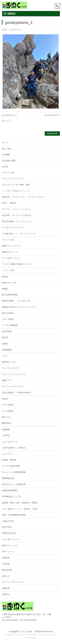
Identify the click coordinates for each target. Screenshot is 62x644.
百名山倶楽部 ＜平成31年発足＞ (17, 393)
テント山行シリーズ (11, 258)
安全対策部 (7, 331)
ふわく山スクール (10, 442)
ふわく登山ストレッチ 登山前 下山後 (20, 509)
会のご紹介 (7, 149)
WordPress (21, 635)
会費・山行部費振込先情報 (14, 515)
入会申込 (6, 435)
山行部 (5, 167)
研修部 (5, 289)
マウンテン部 (8, 240)
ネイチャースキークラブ (13, 386)
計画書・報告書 (9, 460)
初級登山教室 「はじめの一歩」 (17, 301)
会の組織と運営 (9, 161)
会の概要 (6, 155)
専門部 (5, 277)
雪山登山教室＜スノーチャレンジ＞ (18, 221)
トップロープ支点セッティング (16, 191)
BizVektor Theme (37, 635)
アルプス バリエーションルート (17, 209)
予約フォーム (8, 552)
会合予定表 (7, 527)
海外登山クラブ (9, 362)
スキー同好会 (8, 405)
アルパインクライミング (13, 179)
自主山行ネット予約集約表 (14, 484)
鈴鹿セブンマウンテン (12, 246)
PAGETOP (52, 133)
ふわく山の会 (27, 632)
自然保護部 (7, 350)
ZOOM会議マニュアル (12, 497)
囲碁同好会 (7, 423)
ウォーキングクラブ (11, 368)
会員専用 (6, 558)
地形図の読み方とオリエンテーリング (19, 307)
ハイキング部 (8, 270)
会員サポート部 (9, 283)
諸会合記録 (7, 570)
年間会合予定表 (9, 533)
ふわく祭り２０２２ (11, 539)
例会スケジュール (10, 545)
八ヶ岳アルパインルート (13, 227)
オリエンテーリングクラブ (14, 374)
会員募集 (6, 429)
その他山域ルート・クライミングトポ (19, 234)
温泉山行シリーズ (10, 252)
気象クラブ (7, 380)
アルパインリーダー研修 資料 (16, 185)
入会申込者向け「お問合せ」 (15, 448)
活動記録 (6, 588)
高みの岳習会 (8, 313)
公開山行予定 (8, 521)
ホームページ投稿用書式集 (14, 472)
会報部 (5, 344)
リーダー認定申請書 (11, 466)
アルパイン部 (8, 173)
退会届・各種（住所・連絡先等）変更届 (20, 503)
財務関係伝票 (8, 478)
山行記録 (6, 564)
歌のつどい (7, 417)
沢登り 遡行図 (9, 203)
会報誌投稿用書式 (10, 490)
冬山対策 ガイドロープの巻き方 (17, 215)
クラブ (5, 356)
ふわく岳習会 (8, 319)
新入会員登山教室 (10, 295)
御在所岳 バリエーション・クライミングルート (24, 197)
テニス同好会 (8, 411)
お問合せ (6, 594)
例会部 (5, 338)
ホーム (5, 142)
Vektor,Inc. (52, 635)
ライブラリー (8, 454)
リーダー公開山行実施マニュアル (17, 264)
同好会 (5, 399)
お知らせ (6, 576)
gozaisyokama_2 (9, 115)
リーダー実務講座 (10, 325)
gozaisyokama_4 (52, 115)
